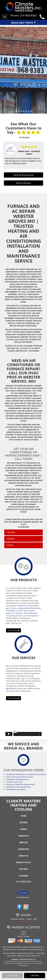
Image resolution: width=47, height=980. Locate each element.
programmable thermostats (29, 608)
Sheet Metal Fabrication (16, 789)
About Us (23, 856)
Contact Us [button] (12, 975)
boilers (9, 613)
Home (23, 816)
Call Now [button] (35, 975)
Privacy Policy (24, 862)
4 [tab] (24, 112)
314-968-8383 (24, 882)
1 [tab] (17, 112)
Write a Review (23, 183)
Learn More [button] (13, 630)
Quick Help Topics (23, 23)
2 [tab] (19, 112)
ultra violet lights (30, 613)
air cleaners (17, 613)
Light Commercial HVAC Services (19, 777)
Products (24, 836)
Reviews (24, 822)
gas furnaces (11, 608)
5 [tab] (27, 112)
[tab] (24, 532)
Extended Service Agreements (18, 787)
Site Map (23, 869)
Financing (23, 849)
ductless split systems (26, 611)
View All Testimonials (24, 175)
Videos (24, 829)
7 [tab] (32, 112)
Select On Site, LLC (29, 959)
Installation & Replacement (17, 779)
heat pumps (34, 606)
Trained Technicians (14, 782)
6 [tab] (29, 112)
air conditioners (21, 606)
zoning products (16, 616)
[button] (24, 532)
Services (23, 842)
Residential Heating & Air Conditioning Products (26, 774)
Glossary (24, 876)
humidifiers (11, 611)
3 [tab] (22, 112)
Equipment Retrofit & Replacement (20, 784)
